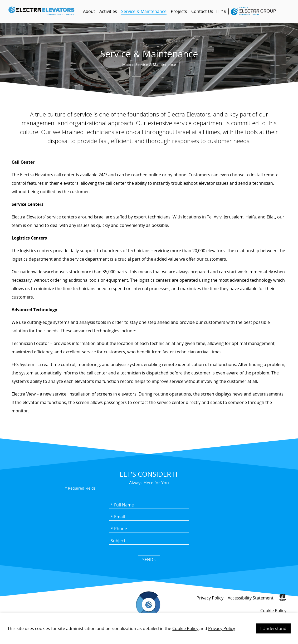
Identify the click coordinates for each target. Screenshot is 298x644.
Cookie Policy (185, 628)
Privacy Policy (222, 628)
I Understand (273, 628)
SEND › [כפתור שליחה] (149, 560)
